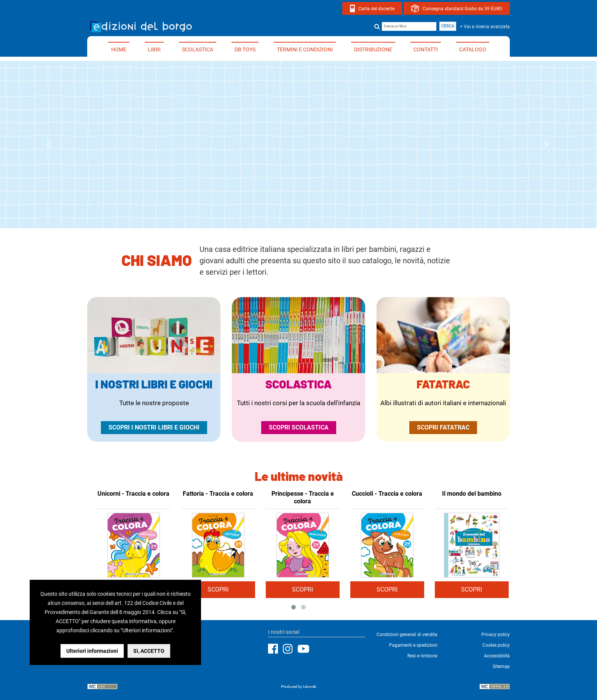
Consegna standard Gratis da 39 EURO (462, 9)
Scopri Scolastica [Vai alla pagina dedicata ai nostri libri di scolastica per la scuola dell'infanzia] (299, 427)
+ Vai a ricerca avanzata (485, 27)
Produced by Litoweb (299, 686)
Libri (154, 49)
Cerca (448, 26)
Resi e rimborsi (422, 656)
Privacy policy (496, 635)
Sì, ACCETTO (149, 651)
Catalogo (473, 49)
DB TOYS (245, 49)
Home (119, 49)
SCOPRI (218, 589)
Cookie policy (496, 645)
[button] (50, 145)
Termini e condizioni (305, 49)
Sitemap (501, 667)
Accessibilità (497, 656)
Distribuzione (373, 49)
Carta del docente (376, 9)
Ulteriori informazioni (92, 651)
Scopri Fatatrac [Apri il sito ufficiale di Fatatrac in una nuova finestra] (443, 427)
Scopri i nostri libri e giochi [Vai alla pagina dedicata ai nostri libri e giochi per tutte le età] (154, 427)
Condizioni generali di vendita (407, 635)
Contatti (426, 49)
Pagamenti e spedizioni (413, 645)
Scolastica (198, 49)
